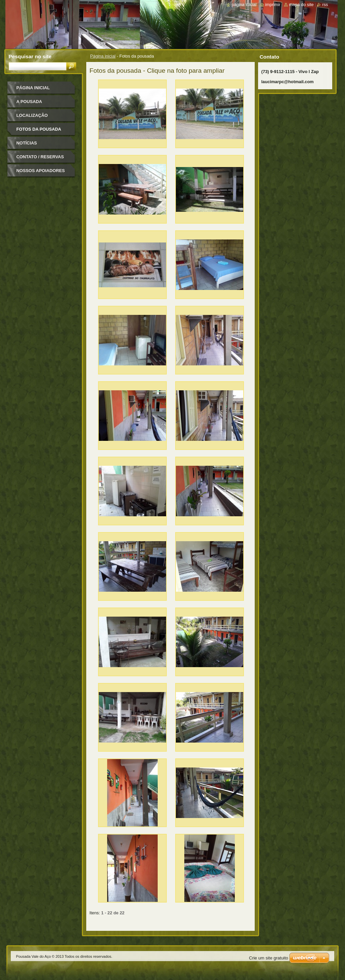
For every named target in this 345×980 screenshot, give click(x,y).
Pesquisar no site (30, 56)
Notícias (27, 143)
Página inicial (103, 56)
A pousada (29, 102)
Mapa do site (301, 5)
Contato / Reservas (40, 157)
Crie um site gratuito (269, 958)
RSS (325, 5)
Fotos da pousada (39, 129)
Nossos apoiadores (41, 171)
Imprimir (273, 5)
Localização (32, 115)
